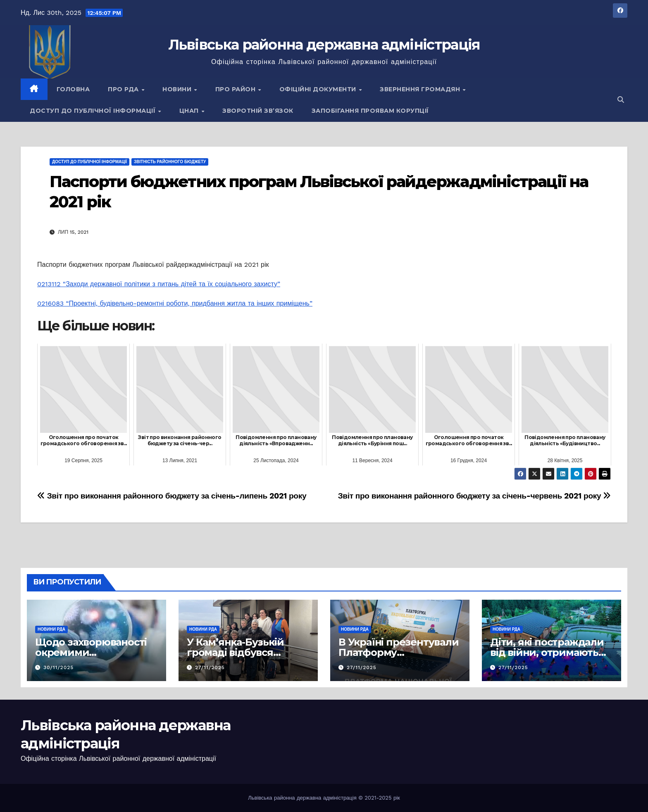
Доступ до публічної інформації (94, 111)
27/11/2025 (210, 667)
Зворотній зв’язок (258, 111)
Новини (178, 89)
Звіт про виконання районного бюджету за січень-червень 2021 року (474, 496)
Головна (73, 89)
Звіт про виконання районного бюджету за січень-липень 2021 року (172, 496)
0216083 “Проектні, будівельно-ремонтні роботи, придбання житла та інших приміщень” (175, 303)
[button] (621, 100)
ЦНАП (190, 111)
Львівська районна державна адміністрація (324, 45)
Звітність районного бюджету (170, 162)
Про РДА (124, 89)
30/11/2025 (58, 667)
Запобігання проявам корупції (370, 111)
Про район (236, 89)
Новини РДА (51, 629)
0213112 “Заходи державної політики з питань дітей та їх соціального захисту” (159, 284)
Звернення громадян (421, 89)
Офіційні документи (319, 89)
